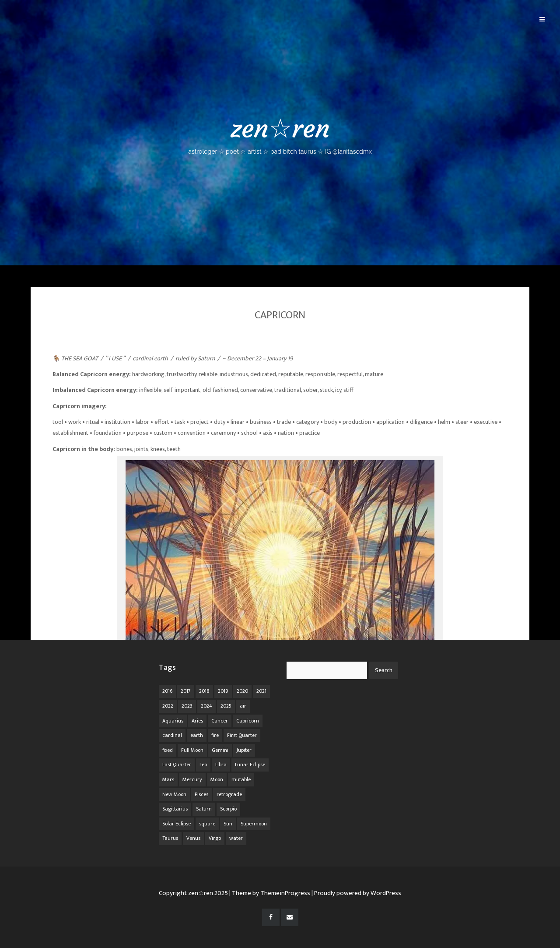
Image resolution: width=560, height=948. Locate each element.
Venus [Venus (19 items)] (193, 838)
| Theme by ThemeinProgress (270, 893)
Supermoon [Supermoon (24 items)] (254, 824)
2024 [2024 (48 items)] (206, 706)
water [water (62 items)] (236, 838)
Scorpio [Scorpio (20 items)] (228, 809)
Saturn (206, 358)
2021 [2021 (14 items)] (261, 691)
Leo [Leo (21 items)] (203, 765)
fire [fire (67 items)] (215, 735)
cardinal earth (150, 358)
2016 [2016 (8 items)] (167, 691)
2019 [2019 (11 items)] (223, 691)
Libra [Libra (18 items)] (221, 765)
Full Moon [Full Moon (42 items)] (192, 750)
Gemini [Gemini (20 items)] (220, 750)
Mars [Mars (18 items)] (168, 779)
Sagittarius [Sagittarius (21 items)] (175, 809)
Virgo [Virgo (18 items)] (215, 838)
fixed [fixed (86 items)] (168, 750)
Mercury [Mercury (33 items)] (192, 779)
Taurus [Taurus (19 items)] (170, 838)
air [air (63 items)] (243, 706)
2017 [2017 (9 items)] (186, 691)
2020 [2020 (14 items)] (242, 691)
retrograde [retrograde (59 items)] (229, 794)
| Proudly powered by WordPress (356, 893)
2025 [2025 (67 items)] (226, 706)
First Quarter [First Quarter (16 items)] (242, 735)
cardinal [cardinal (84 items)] (172, 735)
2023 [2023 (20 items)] (187, 706)
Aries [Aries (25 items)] (197, 721)
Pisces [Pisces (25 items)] (201, 794)
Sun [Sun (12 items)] (228, 824)
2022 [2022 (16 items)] (168, 706)
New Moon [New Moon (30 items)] (174, 794)
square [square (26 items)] (207, 824)
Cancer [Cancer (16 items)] (220, 721)
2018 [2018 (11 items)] (204, 691)
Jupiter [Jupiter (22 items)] (244, 750)
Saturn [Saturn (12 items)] (204, 809)
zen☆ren (280, 134)
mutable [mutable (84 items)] (241, 779)
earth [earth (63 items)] (197, 735)
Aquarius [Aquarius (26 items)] (173, 721)
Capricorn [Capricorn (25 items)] (248, 721)
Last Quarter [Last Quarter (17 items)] (177, 765)
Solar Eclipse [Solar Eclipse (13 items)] (177, 824)
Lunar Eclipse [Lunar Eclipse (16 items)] (250, 765)
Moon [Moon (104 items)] (217, 779)
